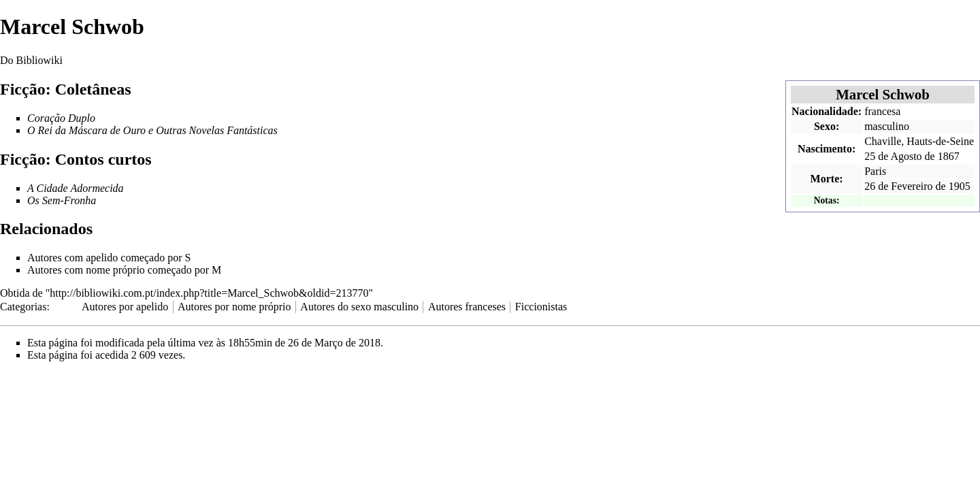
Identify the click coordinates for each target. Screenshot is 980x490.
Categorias (23, 307)
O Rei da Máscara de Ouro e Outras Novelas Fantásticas (152, 130)
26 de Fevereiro (898, 186)
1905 (960, 186)
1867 (949, 156)
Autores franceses (467, 307)
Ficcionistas (541, 307)
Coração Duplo (61, 118)
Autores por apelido (125, 307)
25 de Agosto (893, 156)
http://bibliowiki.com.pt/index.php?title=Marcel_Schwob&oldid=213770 (209, 293)
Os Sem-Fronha (62, 200)
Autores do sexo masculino (359, 307)
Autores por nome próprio (234, 307)
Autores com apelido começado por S (109, 258)
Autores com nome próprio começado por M (124, 270)
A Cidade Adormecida (76, 188)
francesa (882, 111)
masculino (887, 126)
